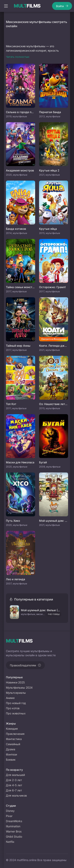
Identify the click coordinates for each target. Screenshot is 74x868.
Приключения (15, 734)
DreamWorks (14, 821)
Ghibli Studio (14, 837)
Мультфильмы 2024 (19, 688)
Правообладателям (23, 665)
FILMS (27, 6)
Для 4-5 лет (14, 785)
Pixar (9, 816)
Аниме (10, 698)
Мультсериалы (16, 693)
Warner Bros (14, 831)
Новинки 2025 (15, 682)
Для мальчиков (16, 795)
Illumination (13, 826)
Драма (11, 749)
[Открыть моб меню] (6, 6)
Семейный (13, 744)
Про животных (16, 713)
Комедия (12, 729)
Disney (10, 811)
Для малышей (15, 775)
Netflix (10, 842)
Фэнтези (11, 754)
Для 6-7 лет (14, 790)
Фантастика (14, 739)
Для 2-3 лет (14, 780)
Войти (60, 6)
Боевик (11, 760)
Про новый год (16, 703)
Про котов (13, 708)
